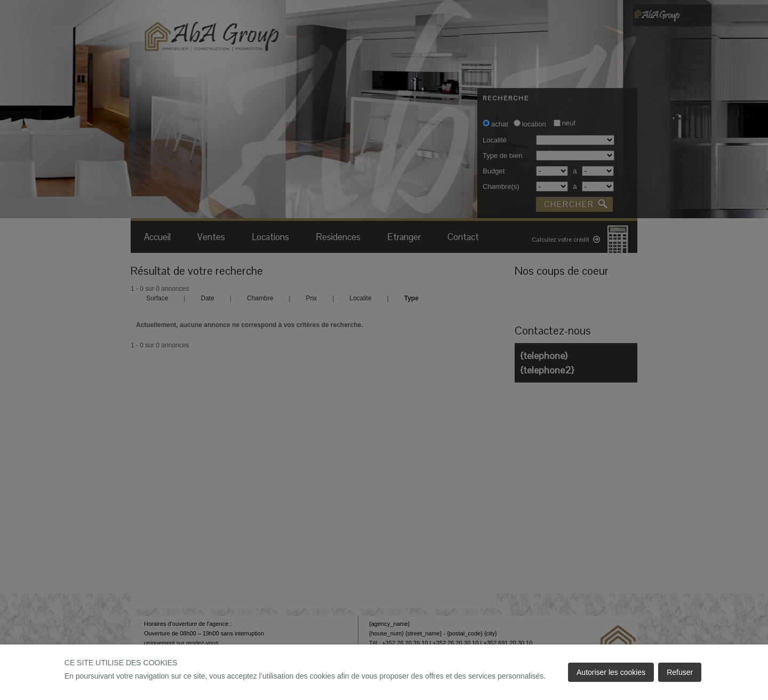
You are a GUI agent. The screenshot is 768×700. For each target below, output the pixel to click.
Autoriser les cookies (611, 672)
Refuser (680, 672)
